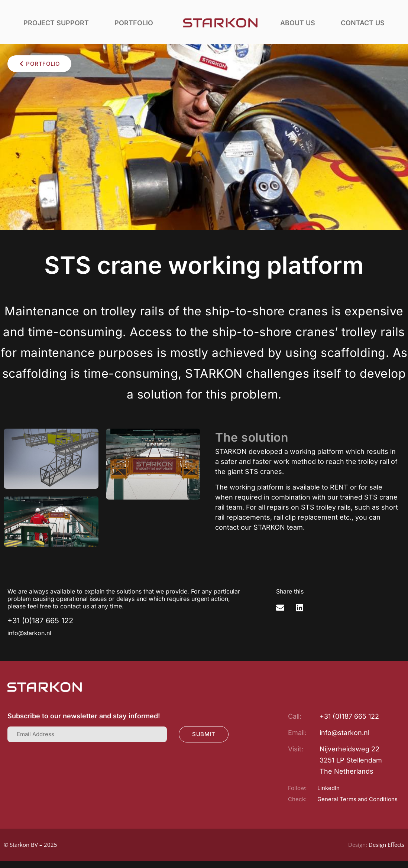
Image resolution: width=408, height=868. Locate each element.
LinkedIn (328, 788)
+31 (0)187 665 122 (40, 621)
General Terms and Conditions (357, 799)
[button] (280, 608)
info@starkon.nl (29, 633)
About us (298, 23)
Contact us (363, 23)
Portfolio (134, 23)
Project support (56, 23)
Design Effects (386, 845)
